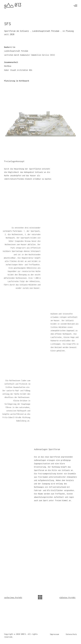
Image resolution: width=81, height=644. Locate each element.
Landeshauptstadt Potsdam (16, 51)
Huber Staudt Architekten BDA (18, 70)
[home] (13, 6)
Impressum (54, 634)
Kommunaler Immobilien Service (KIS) (38, 55)
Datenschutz (71, 634)
